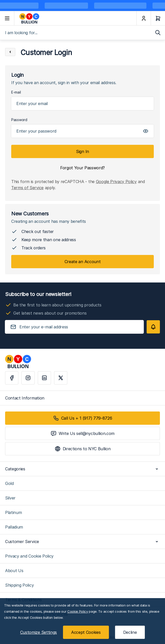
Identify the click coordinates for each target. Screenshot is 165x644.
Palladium (14, 527)
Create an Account (83, 262)
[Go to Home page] (75, 18)
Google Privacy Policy (116, 182)
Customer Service (82, 542)
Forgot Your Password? (82, 168)
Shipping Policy (19, 585)
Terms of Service (27, 188)
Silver (10, 498)
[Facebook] (12, 378)
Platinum (13, 512)
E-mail (16, 92)
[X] (61, 378)
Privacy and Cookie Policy (29, 556)
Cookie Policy (78, 611)
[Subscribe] (153, 327)
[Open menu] (7, 18)
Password (19, 120)
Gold (9, 483)
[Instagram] (28, 378)
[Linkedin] (44, 378)
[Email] (82, 104)
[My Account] (144, 18)
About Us (14, 571)
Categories (82, 469)
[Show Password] (146, 131)
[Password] (82, 131)
